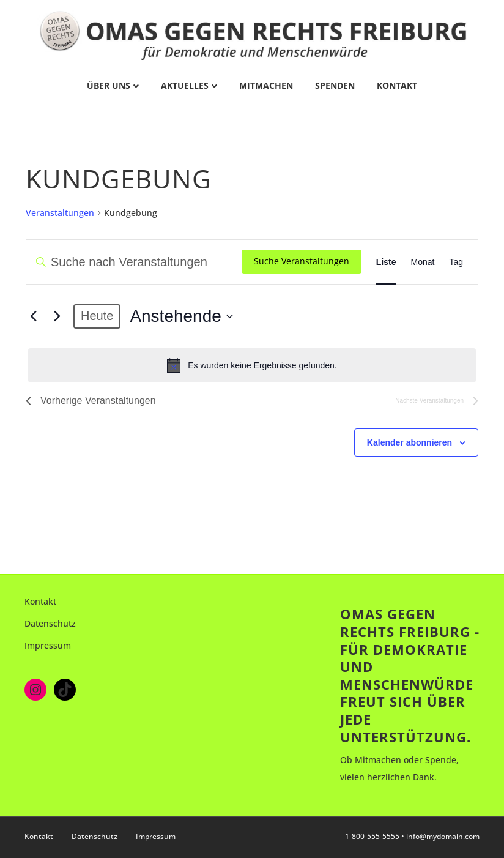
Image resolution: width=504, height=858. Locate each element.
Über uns (109, 85)
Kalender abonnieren (409, 442)
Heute (97, 316)
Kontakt (397, 85)
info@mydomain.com (443, 836)
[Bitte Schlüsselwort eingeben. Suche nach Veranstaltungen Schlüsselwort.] (134, 262)
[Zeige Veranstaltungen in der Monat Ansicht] (423, 262)
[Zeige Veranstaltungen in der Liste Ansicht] (386, 262)
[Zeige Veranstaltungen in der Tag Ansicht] (456, 262)
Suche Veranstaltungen (302, 261)
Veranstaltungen (60, 213)
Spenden (335, 85)
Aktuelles (185, 85)
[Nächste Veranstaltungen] (57, 316)
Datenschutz (50, 623)
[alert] (252, 365)
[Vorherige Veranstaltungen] (33, 316)
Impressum (48, 645)
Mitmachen (266, 85)
